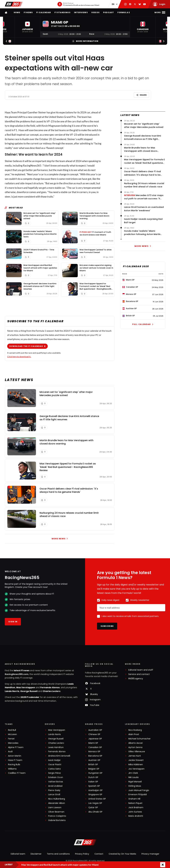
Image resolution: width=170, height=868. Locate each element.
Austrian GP (94, 760)
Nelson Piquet (135, 803)
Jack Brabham (136, 808)
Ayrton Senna (135, 747)
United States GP (97, 799)
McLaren (12, 734)
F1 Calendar (44, 12)
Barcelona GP (95, 756)
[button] (27, 27)
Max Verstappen (26, 687)
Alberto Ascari (136, 743)
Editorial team (18, 854)
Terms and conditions (58, 854)
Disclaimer (36, 854)
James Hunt (135, 756)
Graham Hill (134, 799)
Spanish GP (94, 786)
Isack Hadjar (54, 760)
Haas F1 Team (15, 760)
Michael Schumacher (139, 739)
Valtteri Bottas (56, 782)
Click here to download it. (19, 356)
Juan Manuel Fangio (139, 790)
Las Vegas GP (95, 803)
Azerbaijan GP (95, 790)
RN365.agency (136, 679)
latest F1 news (22, 670)
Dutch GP (93, 777)
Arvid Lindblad (55, 786)
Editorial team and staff (141, 670)
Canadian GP (95, 747)
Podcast (109, 12)
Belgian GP (94, 769)
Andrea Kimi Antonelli (59, 756)
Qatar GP (93, 808)
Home (17, 12)
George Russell (29, 691)
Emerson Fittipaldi (138, 795)
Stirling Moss (135, 786)
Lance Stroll (54, 795)
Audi (10, 752)
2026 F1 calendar (30, 697)
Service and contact (139, 674)
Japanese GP (95, 739)
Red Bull (12, 730)
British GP (93, 765)
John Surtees (135, 812)
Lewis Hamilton (56, 747)
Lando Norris (12, 691)
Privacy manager (150, 854)
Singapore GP (95, 795)
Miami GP (93, 743)
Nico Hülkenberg (57, 799)
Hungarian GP (95, 773)
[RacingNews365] (85, 843)
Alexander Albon (57, 803)
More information (85, 41)
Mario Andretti (136, 816)
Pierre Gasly (54, 790)
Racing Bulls (14, 765)
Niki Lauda (133, 777)
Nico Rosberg (135, 730)
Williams (12, 769)
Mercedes (13, 743)
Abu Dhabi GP (95, 812)
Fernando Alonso (50, 687)
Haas (8, 112)
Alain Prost (134, 734)
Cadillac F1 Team (17, 773)
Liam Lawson (55, 808)
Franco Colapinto (57, 816)
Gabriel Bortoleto (57, 820)
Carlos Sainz (54, 769)
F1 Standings (62, 12)
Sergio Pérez (55, 773)
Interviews (81, 12)
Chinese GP (94, 734)
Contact (99, 854)
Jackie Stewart (136, 760)
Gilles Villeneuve (137, 752)
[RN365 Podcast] (78, 4)
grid (76, 130)
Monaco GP (94, 752)
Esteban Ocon (56, 777)
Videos (95, 12)
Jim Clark (133, 773)
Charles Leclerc (52, 691)
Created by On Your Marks (122, 854)
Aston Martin (15, 756)
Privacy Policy (82, 854)
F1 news (28, 12)
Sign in (13, 622)
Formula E (124, 12)
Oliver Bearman (56, 812)
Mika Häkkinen (136, 765)
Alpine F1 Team (16, 747)
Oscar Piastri (55, 765)
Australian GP (95, 730)
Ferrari (11, 739)
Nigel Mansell (135, 782)
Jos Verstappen (136, 769)
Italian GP (93, 782)
